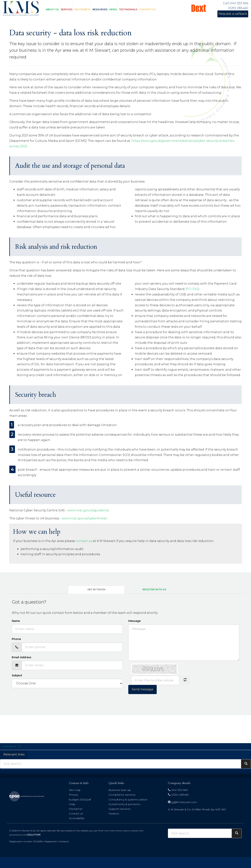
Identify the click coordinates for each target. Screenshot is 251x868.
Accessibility (77, 818)
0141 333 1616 (178, 790)
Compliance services (122, 795)
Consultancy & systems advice (128, 800)
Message (134, 621)
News (113, 9)
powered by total (25, 835)
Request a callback (233, 14)
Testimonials (128, 9)
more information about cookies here (123, 831)
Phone (16, 639)
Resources (100, 9)
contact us (84, 541)
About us (52, 9)
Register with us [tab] (154, 589)
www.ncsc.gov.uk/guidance (88, 510)
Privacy (73, 795)
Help (72, 804)
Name (16, 621)
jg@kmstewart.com (182, 802)
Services (67, 9)
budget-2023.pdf (80, 800)
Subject (17, 675)
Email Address (22, 657)
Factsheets (82, 9)
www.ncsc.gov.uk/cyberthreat (84, 518)
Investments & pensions (124, 804)
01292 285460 (178, 795)
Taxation (114, 814)
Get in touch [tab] (96, 589)
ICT (19, 746)
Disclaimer (76, 809)
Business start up (120, 790)
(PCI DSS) (192, 289)
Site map (75, 790)
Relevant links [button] (14, 754)
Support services (119, 809)
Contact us (147, 9)
